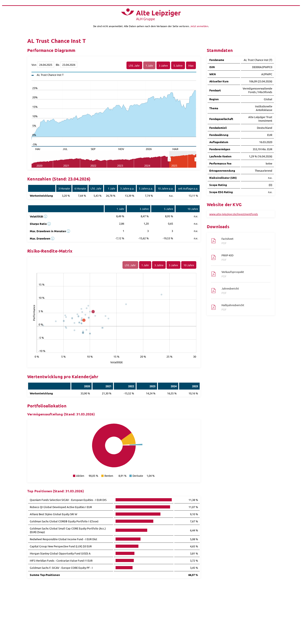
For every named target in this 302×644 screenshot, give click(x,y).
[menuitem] (183, 159)
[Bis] (69, 65)
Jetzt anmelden (199, 26)
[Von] (46, 65)
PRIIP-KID (244, 257)
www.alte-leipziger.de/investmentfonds (234, 214)
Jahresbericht (244, 291)
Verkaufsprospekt (244, 274)
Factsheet (244, 241)
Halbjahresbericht (244, 307)
